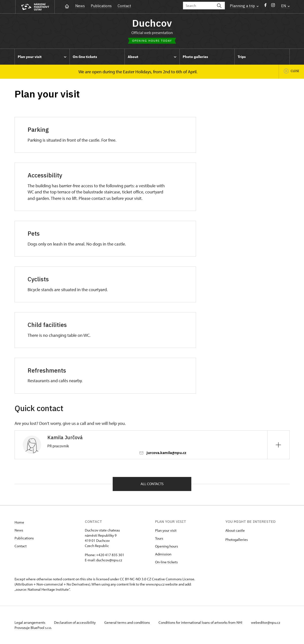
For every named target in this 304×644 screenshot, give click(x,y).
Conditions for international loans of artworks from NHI (201, 622)
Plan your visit (166, 530)
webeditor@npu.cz (266, 622)
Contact (124, 6)
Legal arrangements (30, 622)
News (80, 6)
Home (19, 522)
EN (285, 6)
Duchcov (152, 23)
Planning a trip (244, 6)
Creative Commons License (173, 579)
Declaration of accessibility (75, 622)
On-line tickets (166, 562)
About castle (235, 530)
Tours (159, 538)
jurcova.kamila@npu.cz (166, 453)
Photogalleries (237, 540)
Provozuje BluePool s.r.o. (33, 628)
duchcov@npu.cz (109, 560)
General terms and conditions (127, 622)
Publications (101, 6)
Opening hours (167, 546)
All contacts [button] (152, 484)
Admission (163, 554)
